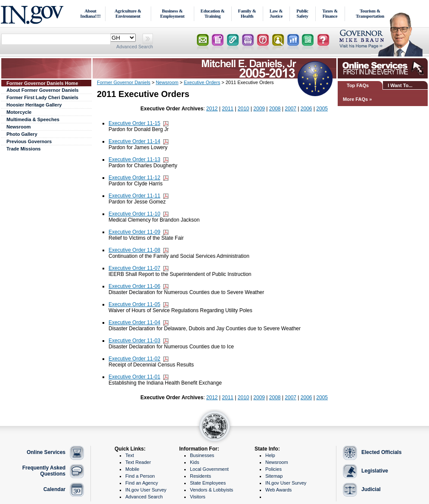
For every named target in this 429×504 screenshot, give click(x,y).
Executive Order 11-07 (134, 268)
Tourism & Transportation (370, 13)
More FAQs (355, 99)
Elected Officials (381, 452)
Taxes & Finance (330, 13)
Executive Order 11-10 (134, 214)
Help (270, 455)
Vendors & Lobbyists (211, 490)
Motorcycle (19, 112)
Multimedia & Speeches (33, 119)
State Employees (208, 483)
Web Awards (278, 490)
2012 (212, 109)
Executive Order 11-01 (134, 377)
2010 (244, 109)
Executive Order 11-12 (134, 178)
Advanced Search (135, 47)
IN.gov (33, 14)
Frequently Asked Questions (44, 471)
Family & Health (247, 13)
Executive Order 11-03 (134, 341)
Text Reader (138, 462)
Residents (201, 476)
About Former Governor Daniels (42, 90)
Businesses (202, 455)
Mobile (132, 469)
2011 (228, 109)
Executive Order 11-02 (134, 359)
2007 (291, 109)
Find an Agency (142, 483)
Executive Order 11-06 (134, 286)
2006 (306, 109)
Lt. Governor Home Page (384, 41)
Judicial (371, 489)
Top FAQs (358, 85)
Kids (194, 462)
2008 (275, 109)
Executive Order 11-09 (134, 232)
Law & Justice (276, 13)
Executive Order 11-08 (134, 250)
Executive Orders (202, 82)
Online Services (46, 452)
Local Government (209, 469)
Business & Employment (173, 13)
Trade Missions (23, 149)
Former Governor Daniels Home (42, 83)
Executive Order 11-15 (134, 123)
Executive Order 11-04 (134, 322)
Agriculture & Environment (128, 13)
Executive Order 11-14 (134, 141)
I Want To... (400, 85)
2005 (322, 109)
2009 (259, 109)
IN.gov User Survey (146, 490)
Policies (274, 469)
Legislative (375, 471)
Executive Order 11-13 (134, 160)
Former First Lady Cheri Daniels (42, 97)
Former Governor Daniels (124, 82)
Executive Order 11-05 (134, 304)
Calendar (54, 489)
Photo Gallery (22, 134)
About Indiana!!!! (90, 13)
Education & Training (213, 13)
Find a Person (140, 476)
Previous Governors (29, 141)
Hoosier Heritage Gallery (34, 105)
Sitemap (274, 476)
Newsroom (19, 127)
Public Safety (302, 13)
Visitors (198, 497)
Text (130, 455)
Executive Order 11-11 (134, 196)
